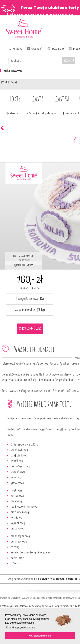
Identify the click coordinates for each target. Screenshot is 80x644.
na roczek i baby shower (41, 113)
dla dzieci (12, 113)
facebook (37, 49)
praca (76, 49)
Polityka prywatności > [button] (21, 627)
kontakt (17, 49)
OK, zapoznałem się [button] (40, 636)
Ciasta (37, 98)
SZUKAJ (69, 61)
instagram (58, 49)
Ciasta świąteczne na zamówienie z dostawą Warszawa (26, 606)
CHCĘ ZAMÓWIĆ (30, 329)
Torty (15, 98)
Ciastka (61, 98)
